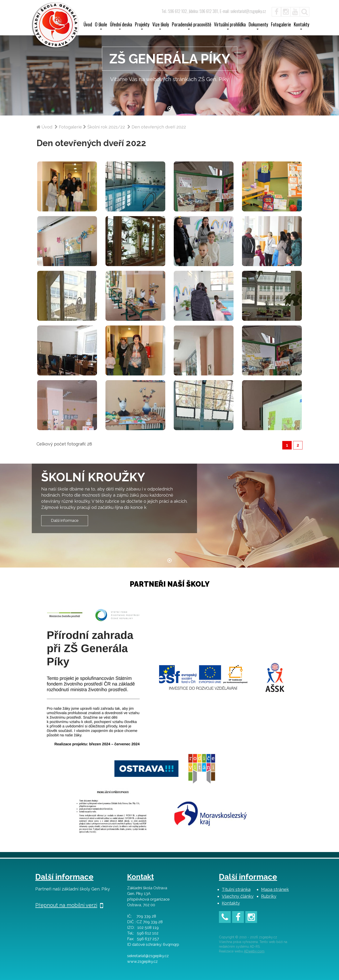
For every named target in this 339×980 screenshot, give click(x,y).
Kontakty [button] (302, 26)
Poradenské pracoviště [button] (192, 26)
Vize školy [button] (161, 26)
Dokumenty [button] (258, 26)
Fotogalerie (281, 25)
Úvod (88, 25)
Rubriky (269, 896)
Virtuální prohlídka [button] (230, 26)
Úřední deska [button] (121, 26)
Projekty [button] (142, 26)
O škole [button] (101, 26)
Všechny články (238, 896)
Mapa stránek (275, 889)
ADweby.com (254, 951)
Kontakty (231, 903)
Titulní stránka (236, 889)
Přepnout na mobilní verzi (69, 905)
